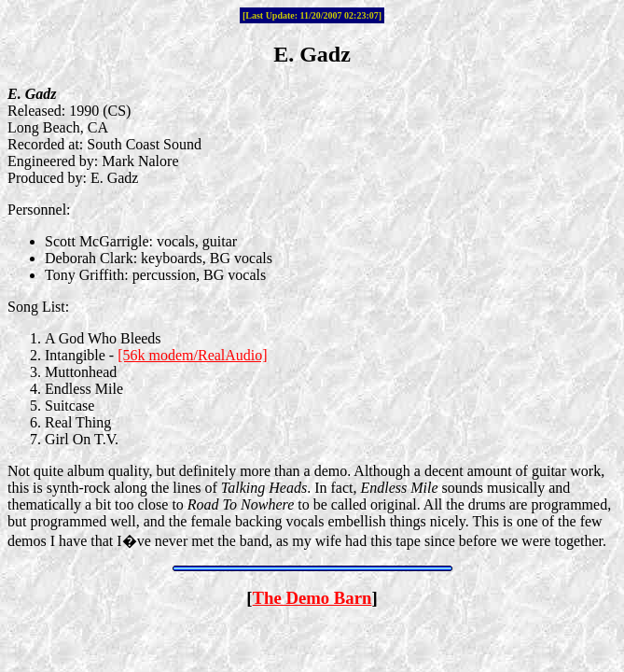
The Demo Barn (312, 598)
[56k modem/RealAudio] (192, 355)
